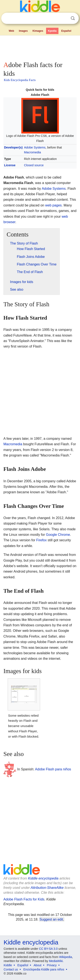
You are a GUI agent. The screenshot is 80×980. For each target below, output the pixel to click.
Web (11, 31)
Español (66, 31)
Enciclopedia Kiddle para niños (44, 969)
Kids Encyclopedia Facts (20, 80)
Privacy (52, 965)
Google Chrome (58, 535)
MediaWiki (56, 961)
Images (23, 31)
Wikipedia (66, 957)
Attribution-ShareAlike (47, 888)
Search (73, 18)
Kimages (38, 31)
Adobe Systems (35, 147)
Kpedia (52, 31)
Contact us (11, 969)
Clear (64, 18)
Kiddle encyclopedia (43, 878)
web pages (53, 205)
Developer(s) (13, 147)
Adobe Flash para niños (53, 769)
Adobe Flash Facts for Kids (24, 899)
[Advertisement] (40, 47)
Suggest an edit (51, 919)
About (38, 965)
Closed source (34, 165)
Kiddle (8, 965)
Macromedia (33, 152)
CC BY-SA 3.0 (48, 949)
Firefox (41, 540)
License (10, 165)
